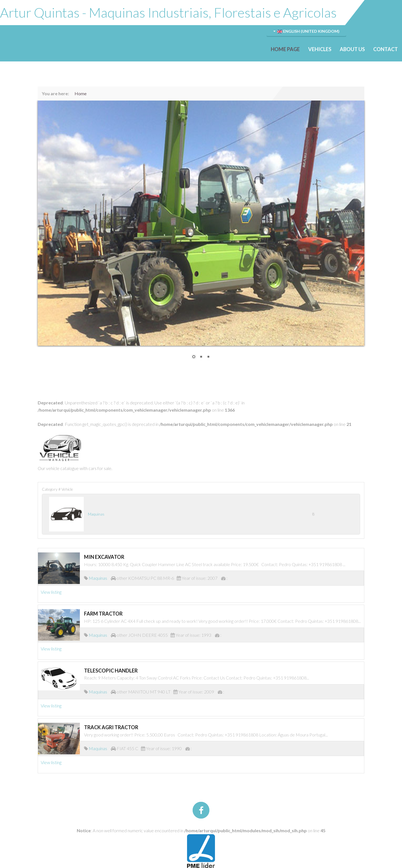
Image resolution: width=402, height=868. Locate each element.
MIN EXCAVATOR (104, 557)
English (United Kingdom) (306, 31)
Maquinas (96, 514)
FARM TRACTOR (103, 614)
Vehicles (320, 49)
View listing (51, 592)
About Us (352, 49)
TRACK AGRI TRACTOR (111, 727)
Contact (386, 49)
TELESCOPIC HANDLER (111, 671)
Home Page (285, 49)
